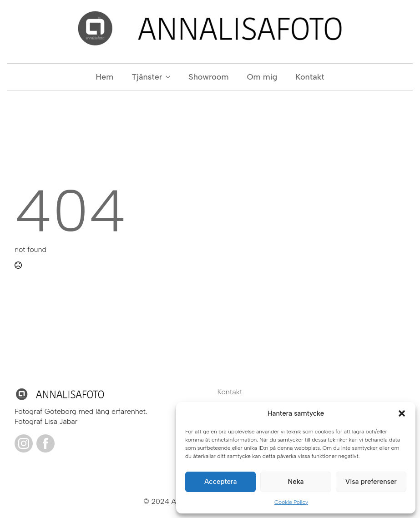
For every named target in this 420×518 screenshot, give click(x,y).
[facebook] (46, 443)
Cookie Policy (291, 502)
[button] (402, 413)
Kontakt (310, 77)
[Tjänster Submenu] (171, 77)
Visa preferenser (371, 482)
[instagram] (24, 443)
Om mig (262, 77)
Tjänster (147, 77)
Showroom (208, 77)
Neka (296, 482)
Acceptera (220, 482)
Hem (104, 77)
